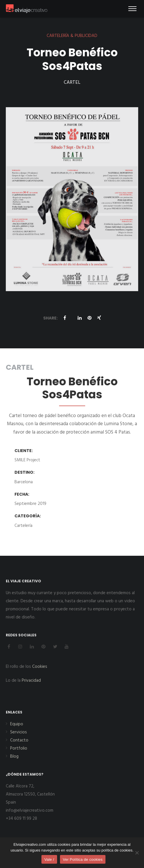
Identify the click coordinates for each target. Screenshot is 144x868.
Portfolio (19, 748)
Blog (14, 757)
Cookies (40, 667)
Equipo (17, 724)
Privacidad (31, 681)
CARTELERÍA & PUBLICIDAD (72, 36)
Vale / (49, 859)
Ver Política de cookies (83, 859)
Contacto (19, 740)
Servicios (19, 732)
